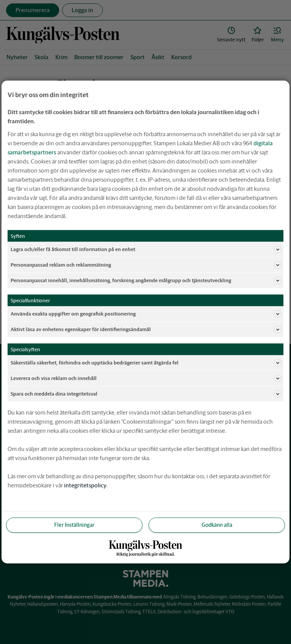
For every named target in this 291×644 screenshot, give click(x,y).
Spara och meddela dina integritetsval (146, 394)
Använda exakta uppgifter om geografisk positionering (146, 314)
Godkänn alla (217, 525)
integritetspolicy (85, 485)
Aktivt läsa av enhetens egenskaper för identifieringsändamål (146, 330)
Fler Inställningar (74, 525)
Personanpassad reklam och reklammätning (146, 265)
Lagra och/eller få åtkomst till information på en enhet (146, 250)
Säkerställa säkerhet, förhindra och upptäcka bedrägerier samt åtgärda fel (146, 363)
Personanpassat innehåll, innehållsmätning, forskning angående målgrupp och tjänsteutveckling (146, 281)
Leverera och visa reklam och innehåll (146, 379)
